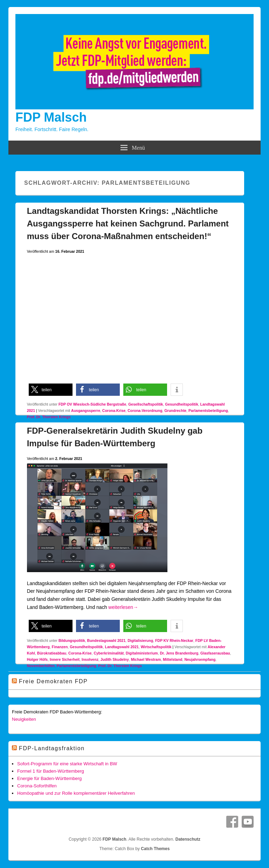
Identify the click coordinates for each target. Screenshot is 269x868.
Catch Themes (155, 849)
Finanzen (60, 647)
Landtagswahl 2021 (122, 647)
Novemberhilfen (41, 666)
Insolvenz (90, 659)
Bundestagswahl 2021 (106, 640)
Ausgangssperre (86, 411)
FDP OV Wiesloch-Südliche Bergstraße (92, 404)
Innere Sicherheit (65, 659)
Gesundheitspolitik (182, 404)
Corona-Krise (114, 411)
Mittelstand (173, 659)
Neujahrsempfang (200, 659)
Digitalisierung (140, 640)
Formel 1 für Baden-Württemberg (51, 771)
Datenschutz (188, 839)
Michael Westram (146, 659)
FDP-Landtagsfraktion (52, 748)
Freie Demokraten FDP (53, 681)
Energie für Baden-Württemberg (49, 778)
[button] (51, 390)
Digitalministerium (142, 653)
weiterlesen (123, 607)
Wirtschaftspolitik (156, 647)
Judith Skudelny (115, 659)
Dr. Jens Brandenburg (179, 653)
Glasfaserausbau (215, 653)
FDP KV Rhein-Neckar (174, 640)
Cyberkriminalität (109, 653)
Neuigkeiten (24, 719)
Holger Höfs (37, 659)
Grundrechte (175, 411)
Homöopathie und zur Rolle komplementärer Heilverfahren (76, 793)
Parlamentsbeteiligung (208, 411)
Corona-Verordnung (145, 411)
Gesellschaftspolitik (146, 404)
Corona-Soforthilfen (37, 786)
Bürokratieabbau (52, 653)
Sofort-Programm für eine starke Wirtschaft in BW (67, 764)
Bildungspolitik (72, 640)
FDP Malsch (51, 117)
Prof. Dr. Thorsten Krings (49, 417)
